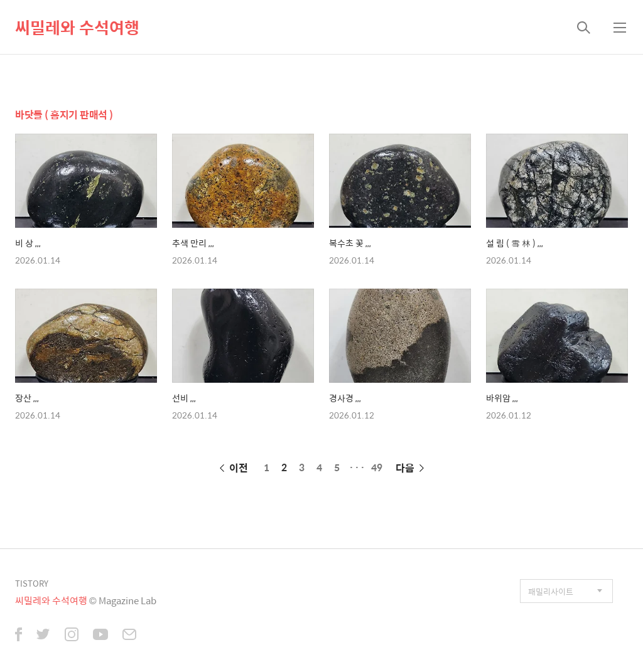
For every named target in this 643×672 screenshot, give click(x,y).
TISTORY (32, 583)
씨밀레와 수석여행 (77, 27)
